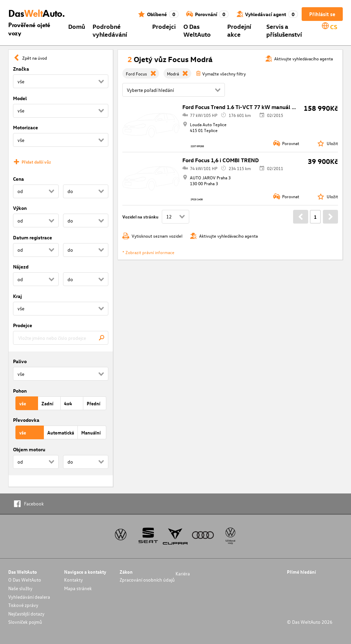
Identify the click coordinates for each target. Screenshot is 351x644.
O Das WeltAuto (197, 30)
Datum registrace (33, 237)
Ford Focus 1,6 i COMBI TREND (221, 160)
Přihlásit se (322, 14)
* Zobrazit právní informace (148, 252)
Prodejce (23, 325)
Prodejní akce (239, 30)
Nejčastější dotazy (26, 614)
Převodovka (26, 420)
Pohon (20, 391)
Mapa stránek (78, 588)
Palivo (20, 361)
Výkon (20, 208)
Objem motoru (29, 449)
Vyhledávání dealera (29, 597)
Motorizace (26, 127)
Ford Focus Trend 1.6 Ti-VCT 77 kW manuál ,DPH (243, 107)
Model (20, 98)
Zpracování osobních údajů (147, 580)
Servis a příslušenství (284, 30)
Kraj (17, 296)
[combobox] (61, 338)
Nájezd (21, 267)
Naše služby (20, 588)
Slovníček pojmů (25, 622)
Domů (77, 26)
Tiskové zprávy (23, 605)
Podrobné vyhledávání (110, 30)
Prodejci (164, 26)
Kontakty (74, 580)
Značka (21, 69)
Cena (19, 179)
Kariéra (183, 574)
